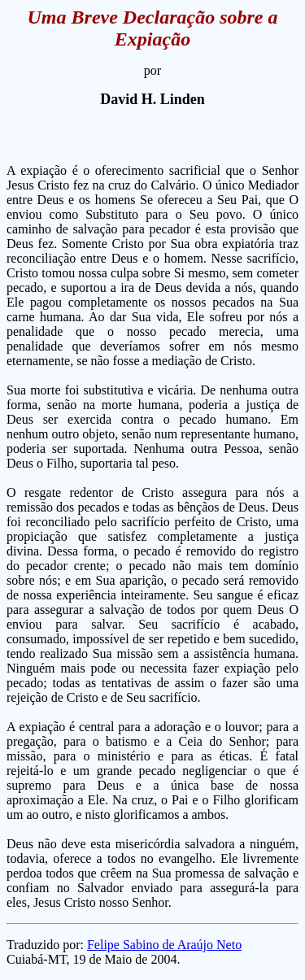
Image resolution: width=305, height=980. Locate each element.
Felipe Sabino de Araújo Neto (164, 945)
